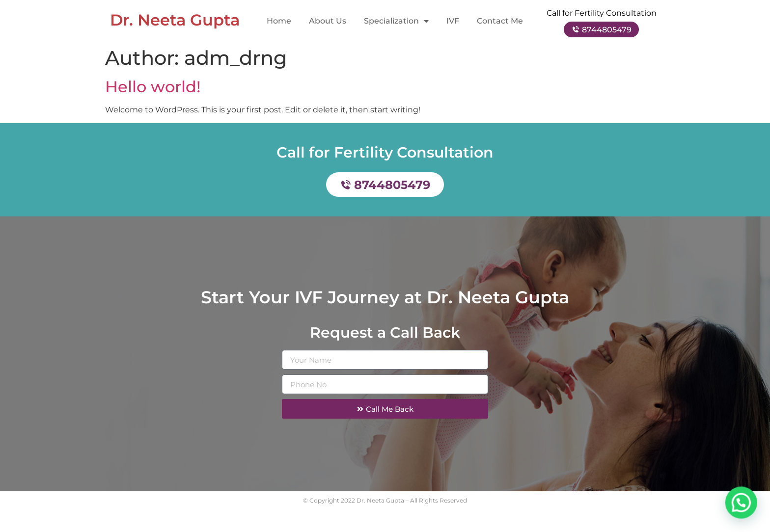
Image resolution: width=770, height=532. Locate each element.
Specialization (396, 21)
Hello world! (153, 92)
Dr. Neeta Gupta (175, 20)
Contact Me (500, 21)
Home (279, 21)
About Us (328, 21)
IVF (453, 21)
